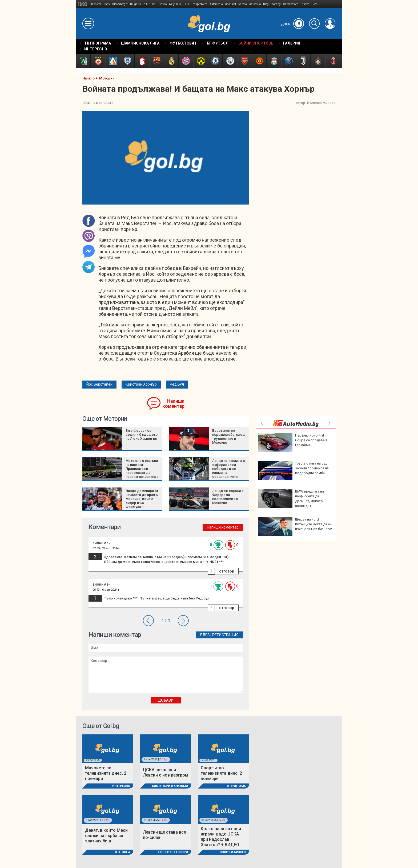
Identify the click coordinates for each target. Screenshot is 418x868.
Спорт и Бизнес (233, 852)
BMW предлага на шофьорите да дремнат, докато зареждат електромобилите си (291, 501)
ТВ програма (235, 786)
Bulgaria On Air (140, 4)
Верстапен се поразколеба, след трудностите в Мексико (228, 437)
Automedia (216, 4)
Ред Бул (177, 384)
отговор (227, 571)
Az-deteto (255, 4)
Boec (315, 4)
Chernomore (291, 4)
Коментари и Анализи (170, 786)
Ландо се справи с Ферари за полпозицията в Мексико (228, 497)
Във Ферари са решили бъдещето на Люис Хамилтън (142, 435)
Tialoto (163, 4)
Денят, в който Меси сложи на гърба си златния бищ (106, 836)
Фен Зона (122, 852)
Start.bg (276, 4)
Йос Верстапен (99, 384)
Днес (293, 24)
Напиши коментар (173, 404)
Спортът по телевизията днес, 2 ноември (221, 773)
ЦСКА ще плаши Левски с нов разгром (166, 772)
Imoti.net (231, 4)
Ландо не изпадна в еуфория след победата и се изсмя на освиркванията (229, 469)
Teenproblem (199, 4)
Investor (96, 4)
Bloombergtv (120, 4)
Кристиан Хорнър (141, 384)
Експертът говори (173, 852)
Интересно (121, 786)
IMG (84, 4)
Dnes (107, 4)
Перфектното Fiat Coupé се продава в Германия (293, 443)
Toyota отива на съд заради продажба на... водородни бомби (295, 471)
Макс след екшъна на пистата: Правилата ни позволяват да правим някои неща (142, 469)
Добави (166, 700)
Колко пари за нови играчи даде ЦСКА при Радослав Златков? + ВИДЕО (221, 837)
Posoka (305, 4)
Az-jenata (175, 4)
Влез (205, 635)
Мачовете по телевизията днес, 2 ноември (106, 773)
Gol (154, 4)
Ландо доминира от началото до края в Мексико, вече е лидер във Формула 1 (142, 499)
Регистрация (225, 635)
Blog (266, 4)
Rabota (243, 4)
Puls (186, 4)
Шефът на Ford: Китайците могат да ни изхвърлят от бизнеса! (295, 527)
